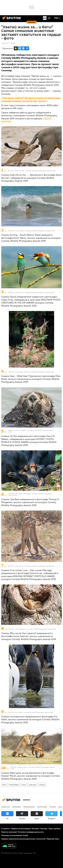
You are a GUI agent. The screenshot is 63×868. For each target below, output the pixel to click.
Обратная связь (53, 839)
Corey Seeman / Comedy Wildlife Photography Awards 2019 (36, 629)
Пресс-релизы (54, 829)
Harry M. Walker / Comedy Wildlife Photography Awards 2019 (31, 431)
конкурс (42, 785)
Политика (42, 807)
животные (33, 785)
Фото (4, 785)
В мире (53, 807)
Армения (16, 807)
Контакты (36, 829)
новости (6, 807)
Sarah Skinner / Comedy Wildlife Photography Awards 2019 (35, 171)
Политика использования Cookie (15, 835)
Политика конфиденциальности (31, 832)
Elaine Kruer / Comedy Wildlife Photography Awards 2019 (35, 566)
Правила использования (21, 829)
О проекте (6, 829)
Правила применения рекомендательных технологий (23, 839)
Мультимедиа (14, 785)
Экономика (29, 807)
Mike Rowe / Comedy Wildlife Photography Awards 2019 (35, 372)
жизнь (24, 785)
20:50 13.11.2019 (8, 43)
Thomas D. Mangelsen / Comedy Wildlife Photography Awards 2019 (30, 494)
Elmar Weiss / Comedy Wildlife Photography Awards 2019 (35, 231)
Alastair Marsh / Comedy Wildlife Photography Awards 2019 (33, 768)
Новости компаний (9, 832)
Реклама (44, 829)
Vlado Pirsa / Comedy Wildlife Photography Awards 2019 (35, 293)
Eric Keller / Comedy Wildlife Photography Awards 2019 (34, 712)
